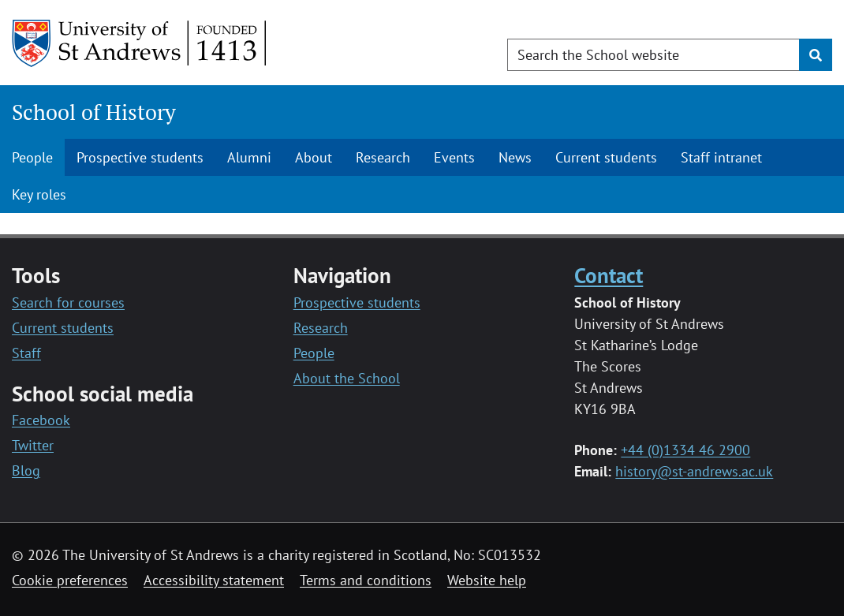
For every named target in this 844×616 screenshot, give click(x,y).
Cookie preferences (70, 580)
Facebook (41, 420)
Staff (26, 353)
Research (383, 157)
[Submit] (816, 55)
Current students (606, 157)
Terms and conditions (366, 580)
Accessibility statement (214, 580)
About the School (347, 378)
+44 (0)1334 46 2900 (685, 450)
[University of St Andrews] (140, 43)
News (515, 157)
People (32, 157)
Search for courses (68, 302)
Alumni (249, 157)
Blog (26, 470)
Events (454, 157)
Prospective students (140, 157)
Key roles (39, 194)
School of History (94, 112)
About (314, 157)
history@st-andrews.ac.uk (694, 471)
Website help (487, 580)
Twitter (33, 445)
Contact (609, 275)
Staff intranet (721, 157)
